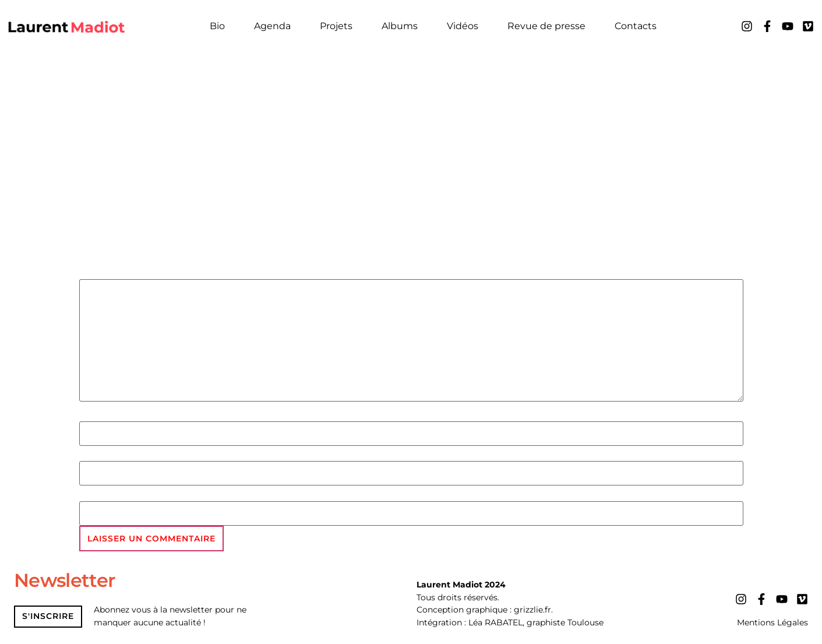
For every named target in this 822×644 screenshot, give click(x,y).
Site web (102, 495)
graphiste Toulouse (565, 623)
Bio (217, 26)
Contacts (636, 26)
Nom (92, 415)
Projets (336, 26)
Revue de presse (546, 26)
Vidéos (463, 26)
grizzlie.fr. (533, 610)
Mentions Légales (772, 623)
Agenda (272, 26)
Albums (400, 26)
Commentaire (119, 273)
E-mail (96, 455)
